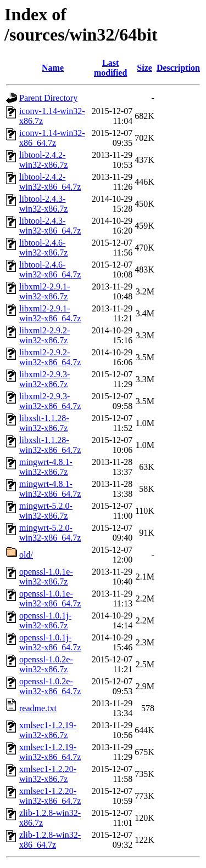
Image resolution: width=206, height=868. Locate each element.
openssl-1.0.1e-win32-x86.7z (46, 577)
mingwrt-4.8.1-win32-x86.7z (46, 467)
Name (53, 68)
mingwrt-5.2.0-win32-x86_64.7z (50, 533)
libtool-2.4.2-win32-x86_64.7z (50, 182)
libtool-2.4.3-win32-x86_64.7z (50, 226)
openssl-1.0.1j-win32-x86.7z (45, 620)
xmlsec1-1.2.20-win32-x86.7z (48, 774)
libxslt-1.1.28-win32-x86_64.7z (50, 445)
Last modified (110, 68)
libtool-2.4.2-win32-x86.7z (43, 160)
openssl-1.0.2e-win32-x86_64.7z (50, 686)
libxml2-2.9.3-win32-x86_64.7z (50, 401)
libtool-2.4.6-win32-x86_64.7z (50, 270)
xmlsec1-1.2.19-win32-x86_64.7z (50, 752)
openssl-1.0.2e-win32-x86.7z (46, 664)
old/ (26, 555)
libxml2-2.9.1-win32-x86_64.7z (50, 313)
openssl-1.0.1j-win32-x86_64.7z (50, 642)
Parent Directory (48, 98)
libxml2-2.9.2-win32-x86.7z (44, 335)
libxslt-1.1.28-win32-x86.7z (44, 423)
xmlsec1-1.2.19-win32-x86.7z (48, 730)
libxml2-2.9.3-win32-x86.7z (44, 379)
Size (144, 68)
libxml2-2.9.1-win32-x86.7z (44, 291)
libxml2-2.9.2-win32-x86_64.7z (50, 357)
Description (178, 68)
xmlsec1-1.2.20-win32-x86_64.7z (50, 796)
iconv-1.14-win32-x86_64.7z (52, 138)
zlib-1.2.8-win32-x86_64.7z (50, 840)
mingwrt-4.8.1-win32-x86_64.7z (50, 489)
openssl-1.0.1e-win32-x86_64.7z (50, 598)
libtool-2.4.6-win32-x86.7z (43, 248)
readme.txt (38, 708)
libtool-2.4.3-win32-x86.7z (43, 204)
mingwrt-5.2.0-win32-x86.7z (46, 511)
